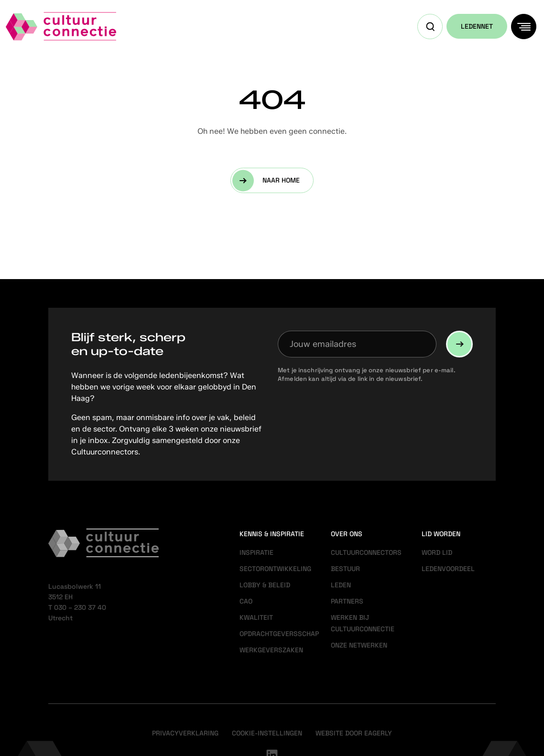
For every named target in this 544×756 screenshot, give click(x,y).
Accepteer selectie (463, 738)
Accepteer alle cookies (463, 710)
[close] (529, 578)
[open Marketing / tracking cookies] (529, 676)
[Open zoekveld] (430, 27)
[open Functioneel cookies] (529, 647)
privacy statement (424, 615)
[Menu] (524, 27)
